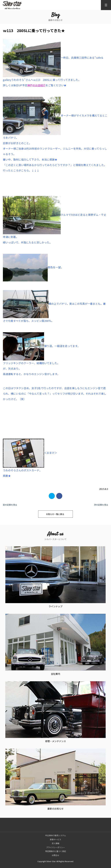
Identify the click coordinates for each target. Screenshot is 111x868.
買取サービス (55, 839)
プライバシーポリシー (55, 847)
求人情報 (55, 843)
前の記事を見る (10, 505)
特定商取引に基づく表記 (56, 851)
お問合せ (55, 855)
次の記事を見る (101, 505)
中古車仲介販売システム (56, 835)
